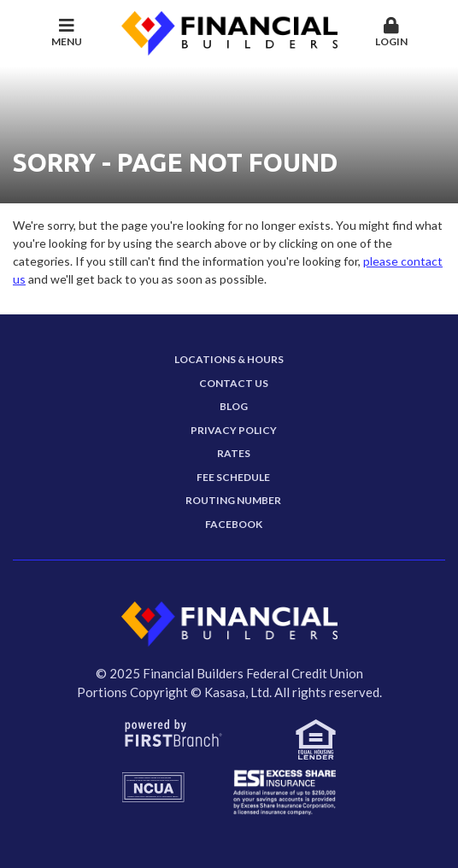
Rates (234, 453)
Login (392, 32)
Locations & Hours (229, 359)
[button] (392, 33)
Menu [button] (67, 32)
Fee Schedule (233, 477)
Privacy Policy (234, 430)
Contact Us (234, 383)
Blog (234, 406)
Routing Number (233, 500)
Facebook (234, 524)
